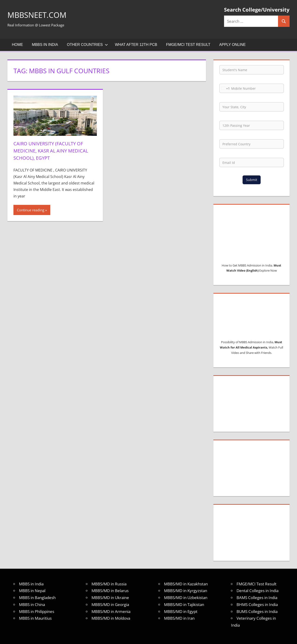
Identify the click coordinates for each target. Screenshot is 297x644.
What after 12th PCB (136, 45)
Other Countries (87, 45)
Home (17, 45)
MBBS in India (45, 45)
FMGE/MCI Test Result (188, 45)
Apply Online (232, 45)
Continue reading (31, 210)
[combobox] (225, 88)
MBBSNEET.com (39, 15)
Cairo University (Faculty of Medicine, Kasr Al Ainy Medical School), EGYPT (54, 150)
